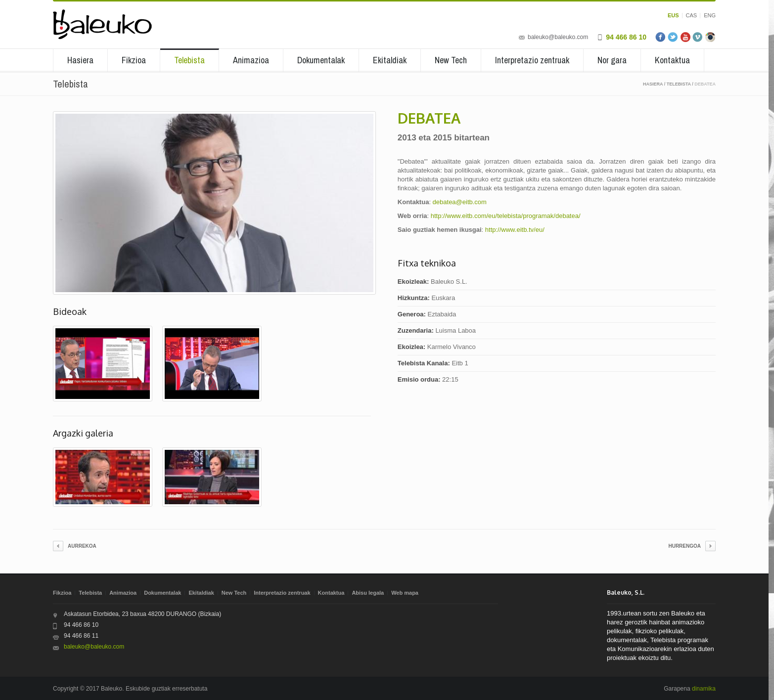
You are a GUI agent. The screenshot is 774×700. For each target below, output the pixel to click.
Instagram (710, 37)
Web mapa (405, 593)
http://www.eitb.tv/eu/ (515, 230)
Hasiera (80, 60)
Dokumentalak (321, 60)
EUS (673, 16)
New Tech (451, 60)
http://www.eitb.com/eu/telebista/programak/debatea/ (506, 216)
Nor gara (612, 60)
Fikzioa (134, 60)
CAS (692, 16)
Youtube (685, 37)
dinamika (704, 689)
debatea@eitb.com (460, 202)
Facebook (661, 37)
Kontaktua (672, 60)
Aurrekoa (82, 546)
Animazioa (251, 60)
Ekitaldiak (390, 60)
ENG (710, 16)
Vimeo (698, 37)
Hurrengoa (684, 546)
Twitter (673, 37)
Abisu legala (368, 593)
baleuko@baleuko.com (558, 37)
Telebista (189, 60)
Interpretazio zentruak (532, 60)
